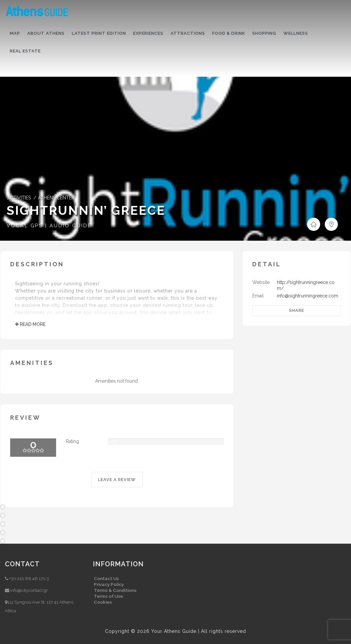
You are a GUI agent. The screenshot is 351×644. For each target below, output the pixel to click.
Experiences (148, 33)
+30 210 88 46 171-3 (29, 579)
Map (15, 33)
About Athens (46, 33)
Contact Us (106, 578)
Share (297, 310)
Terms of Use (108, 596)
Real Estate (25, 51)
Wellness (296, 33)
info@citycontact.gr (29, 590)
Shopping (264, 33)
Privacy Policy (109, 584)
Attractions (188, 33)
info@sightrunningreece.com (308, 296)
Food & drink (229, 33)
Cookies (103, 602)
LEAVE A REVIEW (117, 480)
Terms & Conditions (115, 590)
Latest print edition (99, 33)
